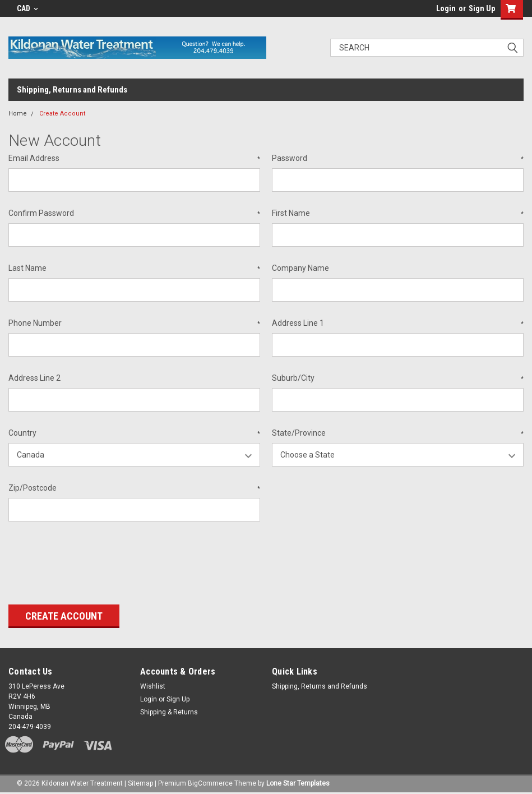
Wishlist (153, 686)
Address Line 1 (398, 324)
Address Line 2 (34, 378)
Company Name (300, 268)
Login (446, 8)
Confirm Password (134, 214)
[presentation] (94, 559)
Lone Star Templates (298, 783)
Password (398, 159)
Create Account (62, 114)
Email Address (134, 159)
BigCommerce (210, 783)
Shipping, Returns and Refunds (72, 90)
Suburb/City (398, 378)
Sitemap (140, 783)
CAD (27, 8)
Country (134, 433)
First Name (398, 214)
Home (18, 114)
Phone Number (134, 324)
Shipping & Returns (169, 712)
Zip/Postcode (134, 488)
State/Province (398, 433)
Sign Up (482, 8)
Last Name (134, 269)
